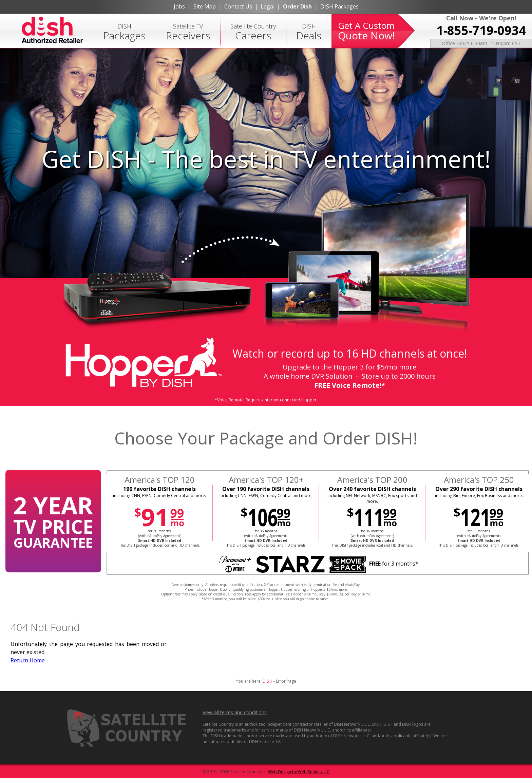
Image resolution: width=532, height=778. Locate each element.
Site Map (205, 6)
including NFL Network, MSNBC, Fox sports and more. (372, 498)
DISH (124, 32)
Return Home (28, 660)
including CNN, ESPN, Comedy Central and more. (159, 496)
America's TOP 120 (160, 480)
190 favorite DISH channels (159, 489)
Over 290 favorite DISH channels (479, 489)
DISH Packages (339, 6)
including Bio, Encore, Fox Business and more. (479, 496)
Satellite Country (253, 32)
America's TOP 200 (372, 480)
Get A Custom (366, 31)
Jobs (179, 6)
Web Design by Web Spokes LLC (299, 772)
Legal (268, 6)
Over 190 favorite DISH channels (266, 489)
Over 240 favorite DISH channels (372, 489)
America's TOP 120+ (266, 480)
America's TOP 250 (479, 480)
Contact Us (238, 6)
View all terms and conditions (235, 712)
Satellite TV (188, 32)
